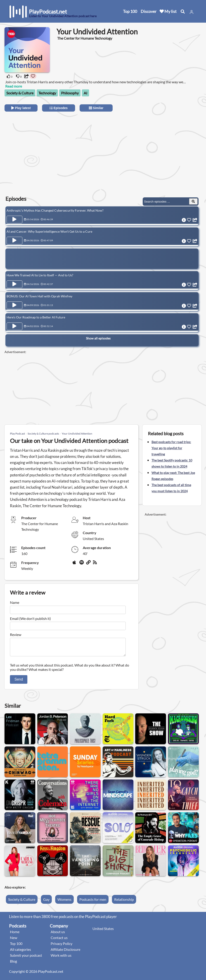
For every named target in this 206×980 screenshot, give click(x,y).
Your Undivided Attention (77, 434)
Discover (149, 11)
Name (15, 602)
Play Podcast (17, 434)
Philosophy (70, 93)
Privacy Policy (62, 946)
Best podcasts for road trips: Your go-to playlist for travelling (171, 448)
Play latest (21, 108)
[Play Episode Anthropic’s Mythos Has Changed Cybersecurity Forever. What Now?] (14, 220)
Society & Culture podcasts (43, 434)
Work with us (61, 958)
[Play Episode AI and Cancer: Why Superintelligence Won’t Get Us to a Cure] (14, 241)
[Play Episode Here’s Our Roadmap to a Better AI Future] (14, 326)
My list (168, 11)
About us (58, 934)
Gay (46, 902)
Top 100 (130, 11)
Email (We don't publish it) (30, 618)
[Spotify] (82, 564)
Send (19, 682)
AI (85, 93)
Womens (64, 902)
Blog (13, 964)
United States (103, 931)
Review (16, 635)
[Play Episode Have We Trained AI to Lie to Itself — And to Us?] (14, 284)
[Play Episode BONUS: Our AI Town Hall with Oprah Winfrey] (14, 305)
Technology (47, 93)
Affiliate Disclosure (65, 952)
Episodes (59, 108)
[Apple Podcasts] (75, 564)
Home (15, 934)
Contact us (59, 940)
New (14, 940)
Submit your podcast (26, 958)
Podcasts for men (93, 902)
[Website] (89, 564)
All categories (20, 952)
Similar (96, 108)
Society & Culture (20, 93)
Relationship (124, 902)
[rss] (95, 564)
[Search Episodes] (193, 201)
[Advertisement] (45, 150)
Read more (14, 86)
